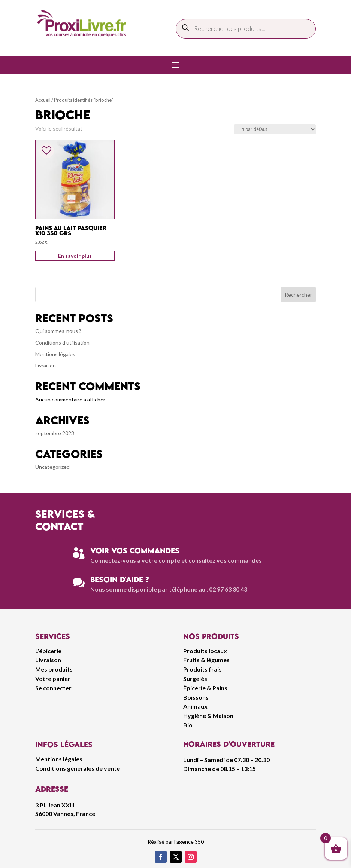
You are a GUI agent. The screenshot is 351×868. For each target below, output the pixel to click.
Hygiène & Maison (208, 716)
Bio (188, 725)
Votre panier (53, 678)
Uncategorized (52, 467)
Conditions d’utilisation (62, 343)
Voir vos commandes (135, 551)
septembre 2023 (55, 433)
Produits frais (202, 669)
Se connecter (53, 688)
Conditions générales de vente (78, 768)
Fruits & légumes (206, 660)
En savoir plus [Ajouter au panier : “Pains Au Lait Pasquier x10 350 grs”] (75, 256)
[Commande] (275, 129)
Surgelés (195, 678)
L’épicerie (48, 651)
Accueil (43, 100)
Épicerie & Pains (205, 688)
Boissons (196, 697)
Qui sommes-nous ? (58, 331)
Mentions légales (55, 354)
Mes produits (54, 669)
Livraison (46, 365)
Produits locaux (205, 651)
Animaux (195, 706)
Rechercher (298, 295)
